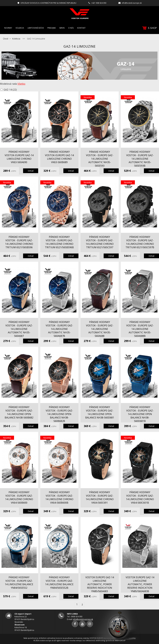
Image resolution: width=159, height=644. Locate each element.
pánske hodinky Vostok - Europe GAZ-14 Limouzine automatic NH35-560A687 (19, 329)
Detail (31, 171)
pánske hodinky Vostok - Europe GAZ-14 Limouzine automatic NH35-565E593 (100, 159)
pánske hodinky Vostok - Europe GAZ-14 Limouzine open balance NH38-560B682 (19, 412)
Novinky (8, 28)
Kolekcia (20, 28)
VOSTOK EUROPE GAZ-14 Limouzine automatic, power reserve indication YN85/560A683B (140, 584)
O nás (71, 28)
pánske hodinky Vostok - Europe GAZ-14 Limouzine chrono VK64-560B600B (59, 497)
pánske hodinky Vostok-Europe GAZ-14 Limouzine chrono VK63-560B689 (59, 157)
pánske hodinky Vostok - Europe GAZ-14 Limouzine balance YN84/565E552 (19, 583)
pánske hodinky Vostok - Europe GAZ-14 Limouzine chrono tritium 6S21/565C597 (100, 242)
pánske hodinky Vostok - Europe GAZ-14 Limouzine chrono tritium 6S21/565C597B (140, 242)
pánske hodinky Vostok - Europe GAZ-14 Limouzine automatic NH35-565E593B (140, 159)
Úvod (6, 39)
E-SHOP (150, 28)
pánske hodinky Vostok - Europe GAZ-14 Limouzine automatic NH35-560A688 (100, 329)
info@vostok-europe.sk (132, 3)
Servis (62, 28)
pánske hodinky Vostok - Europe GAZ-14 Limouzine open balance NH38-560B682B (59, 414)
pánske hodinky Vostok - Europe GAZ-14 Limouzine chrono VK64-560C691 (100, 497)
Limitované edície (36, 28)
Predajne (52, 28)
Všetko (21, 84)
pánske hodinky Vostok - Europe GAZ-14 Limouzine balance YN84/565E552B (59, 583)
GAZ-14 (10, 90)
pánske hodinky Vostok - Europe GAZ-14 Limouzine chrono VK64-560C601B (140, 497)
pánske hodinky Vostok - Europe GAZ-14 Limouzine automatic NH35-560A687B (59, 329)
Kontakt (81, 28)
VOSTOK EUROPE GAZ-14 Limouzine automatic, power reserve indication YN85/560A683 (100, 584)
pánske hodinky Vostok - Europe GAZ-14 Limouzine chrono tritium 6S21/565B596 (19, 242)
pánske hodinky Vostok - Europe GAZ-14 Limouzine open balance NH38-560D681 (100, 412)
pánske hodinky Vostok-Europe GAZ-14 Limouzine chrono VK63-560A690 (19, 157)
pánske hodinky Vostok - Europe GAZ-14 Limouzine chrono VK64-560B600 (19, 497)
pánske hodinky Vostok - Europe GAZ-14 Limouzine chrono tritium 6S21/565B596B (59, 242)
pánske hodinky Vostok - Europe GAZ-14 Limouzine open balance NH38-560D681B (140, 414)
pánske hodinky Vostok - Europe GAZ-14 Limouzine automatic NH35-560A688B (140, 329)
